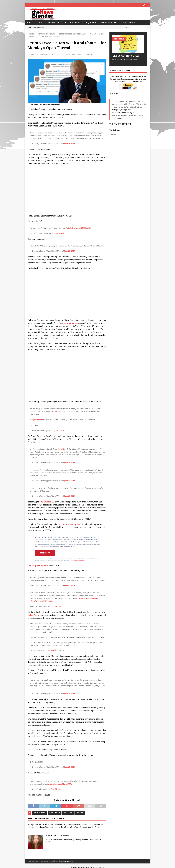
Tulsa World (45, 501)
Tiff (55, 54)
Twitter (80, 812)
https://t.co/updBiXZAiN (88, 598)
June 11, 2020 (60, 430)
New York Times (70, 323)
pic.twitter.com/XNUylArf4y (41, 601)
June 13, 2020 (69, 462)
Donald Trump (39, 812)
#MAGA (61, 449)
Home (30, 22)
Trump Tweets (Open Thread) (71, 54)
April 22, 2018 (117, 118)
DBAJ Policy (91, 22)
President (68, 812)
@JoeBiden (37, 419)
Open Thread (55, 812)
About (40, 22)
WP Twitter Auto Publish (78, 867)
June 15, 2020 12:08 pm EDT (40, 54)
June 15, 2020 (69, 143)
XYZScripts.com (100, 867)
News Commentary (46, 33)
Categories (127, 22)
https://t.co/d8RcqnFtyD (121, 109)
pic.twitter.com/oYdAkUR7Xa (60, 784)
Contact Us (54, 22)
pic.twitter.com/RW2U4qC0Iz (124, 112)
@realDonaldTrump (62, 411)
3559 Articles (64, 835)
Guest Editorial (72, 22)
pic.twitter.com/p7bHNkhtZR (79, 228)
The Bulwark (115, 130)
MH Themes (69, 861)
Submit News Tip (109, 22)
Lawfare (113, 134)
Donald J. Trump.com (71, 524)
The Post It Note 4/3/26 (126, 55)
